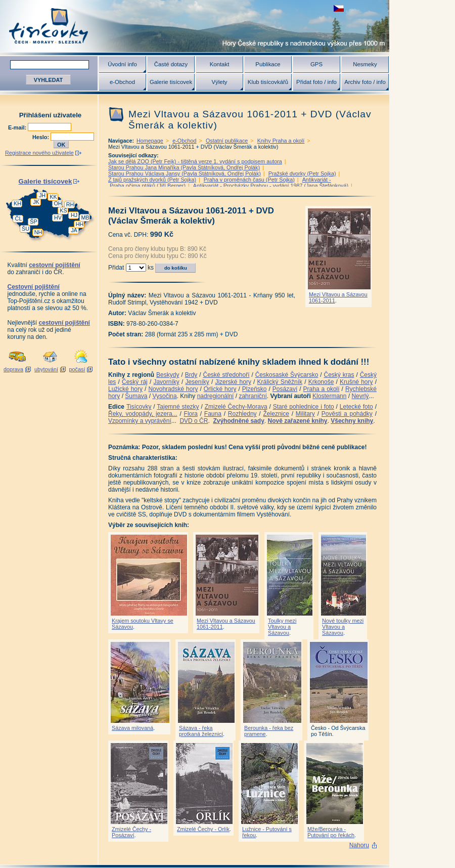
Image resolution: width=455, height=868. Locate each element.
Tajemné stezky (178, 407)
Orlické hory (220, 389)
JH (42, 195)
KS (63, 210)
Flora (191, 414)
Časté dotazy (171, 64)
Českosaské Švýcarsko (287, 375)
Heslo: (41, 137)
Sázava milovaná (132, 728)
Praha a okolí (322, 389)
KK (53, 197)
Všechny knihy (352, 421)
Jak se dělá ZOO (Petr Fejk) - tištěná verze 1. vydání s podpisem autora (195, 161)
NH (38, 232)
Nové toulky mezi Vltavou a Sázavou (343, 627)
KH (17, 203)
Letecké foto (356, 407)
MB (85, 218)
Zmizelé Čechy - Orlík (203, 829)
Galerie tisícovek (171, 82)
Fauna (213, 414)
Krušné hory (356, 382)
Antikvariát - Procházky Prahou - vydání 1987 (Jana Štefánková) (271, 186)
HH (80, 224)
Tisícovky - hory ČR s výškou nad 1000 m (195, 26)
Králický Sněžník (280, 382)
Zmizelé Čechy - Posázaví (131, 832)
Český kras (339, 375)
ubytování (46, 369)
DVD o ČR (194, 421)
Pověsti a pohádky (347, 414)
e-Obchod (122, 82)
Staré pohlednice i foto (304, 407)
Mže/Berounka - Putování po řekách (331, 832)
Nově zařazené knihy (297, 421)
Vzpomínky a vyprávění (140, 421)
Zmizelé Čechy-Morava (236, 407)
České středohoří (226, 375)
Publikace (268, 64)
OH (58, 203)
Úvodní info (122, 64)
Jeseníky (197, 382)
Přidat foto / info (316, 82)
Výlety (219, 82)
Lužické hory (125, 389)
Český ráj (135, 382)
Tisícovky (139, 407)
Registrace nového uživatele (39, 153)
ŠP (33, 222)
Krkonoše (321, 382)
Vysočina (164, 396)
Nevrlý (360, 396)
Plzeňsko (255, 389)
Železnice (276, 414)
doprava (13, 369)
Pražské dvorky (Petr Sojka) (302, 173)
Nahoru (359, 845)
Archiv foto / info (365, 82)
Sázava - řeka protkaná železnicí (201, 731)
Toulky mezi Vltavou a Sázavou (282, 627)
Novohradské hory (173, 389)
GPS (316, 64)
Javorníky (166, 382)
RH (70, 204)
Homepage (150, 141)
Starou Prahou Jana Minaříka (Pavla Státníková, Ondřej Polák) (184, 167)
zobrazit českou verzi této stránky (339, 8)
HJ (74, 215)
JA (74, 230)
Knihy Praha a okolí (281, 141)
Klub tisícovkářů (268, 82)
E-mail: (18, 127)
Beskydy (168, 375)
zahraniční (253, 396)
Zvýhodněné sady (238, 421)
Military (305, 414)
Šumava (136, 396)
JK (36, 202)
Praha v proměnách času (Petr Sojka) (249, 180)
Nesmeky (365, 64)
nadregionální (216, 396)
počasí (77, 369)
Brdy (191, 375)
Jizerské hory (233, 382)
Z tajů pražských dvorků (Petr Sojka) (152, 180)
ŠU (26, 229)
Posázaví (285, 389)
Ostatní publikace (227, 141)
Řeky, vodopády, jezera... (143, 414)
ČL (19, 219)
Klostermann (329, 396)
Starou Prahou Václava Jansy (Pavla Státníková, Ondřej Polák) (185, 173)
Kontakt (220, 64)
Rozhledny (242, 414)
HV (58, 218)
